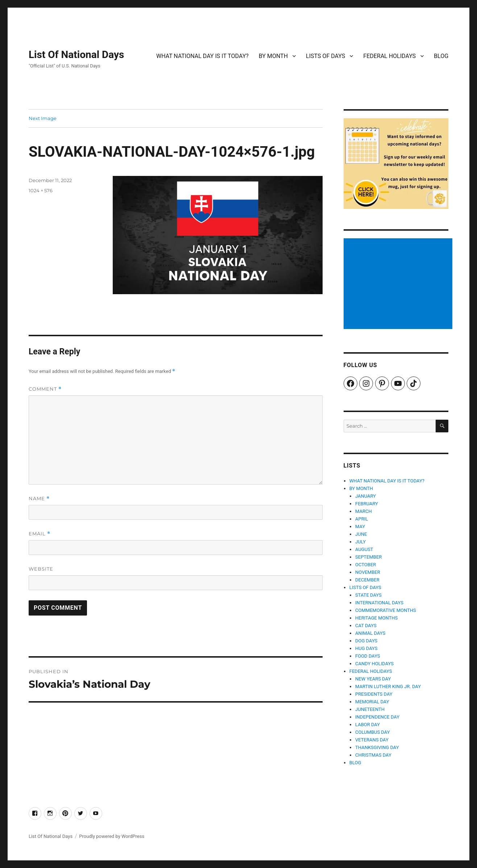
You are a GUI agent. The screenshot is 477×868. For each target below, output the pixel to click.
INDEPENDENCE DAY (377, 717)
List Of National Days (76, 55)
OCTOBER (366, 565)
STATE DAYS (368, 595)
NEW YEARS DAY (373, 679)
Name (39, 499)
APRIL (362, 519)
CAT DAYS (366, 626)
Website (41, 569)
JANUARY (366, 496)
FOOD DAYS (368, 656)
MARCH (364, 511)
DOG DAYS (366, 641)
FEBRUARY (367, 504)
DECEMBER (367, 580)
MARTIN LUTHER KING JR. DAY (388, 686)
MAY (360, 526)
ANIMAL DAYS (370, 633)
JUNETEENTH (370, 709)
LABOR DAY (368, 725)
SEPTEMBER (368, 557)
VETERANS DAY (372, 740)
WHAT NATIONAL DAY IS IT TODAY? (202, 56)
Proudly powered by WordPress (112, 836)
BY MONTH (273, 56)
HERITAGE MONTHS (376, 618)
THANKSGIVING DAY (377, 747)
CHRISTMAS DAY (373, 755)
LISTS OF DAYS (325, 56)
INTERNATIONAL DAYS (379, 603)
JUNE (361, 534)
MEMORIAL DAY (372, 702)
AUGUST (364, 549)
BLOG (441, 56)
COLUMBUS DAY (372, 732)
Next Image (43, 118)
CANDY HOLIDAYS (374, 664)
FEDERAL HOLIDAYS (389, 56)
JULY (360, 542)
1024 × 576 (41, 190)
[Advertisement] (399, 284)
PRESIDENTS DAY (374, 694)
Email (40, 534)
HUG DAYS (366, 648)
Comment (45, 389)
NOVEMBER (368, 572)
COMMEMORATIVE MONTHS (386, 610)
